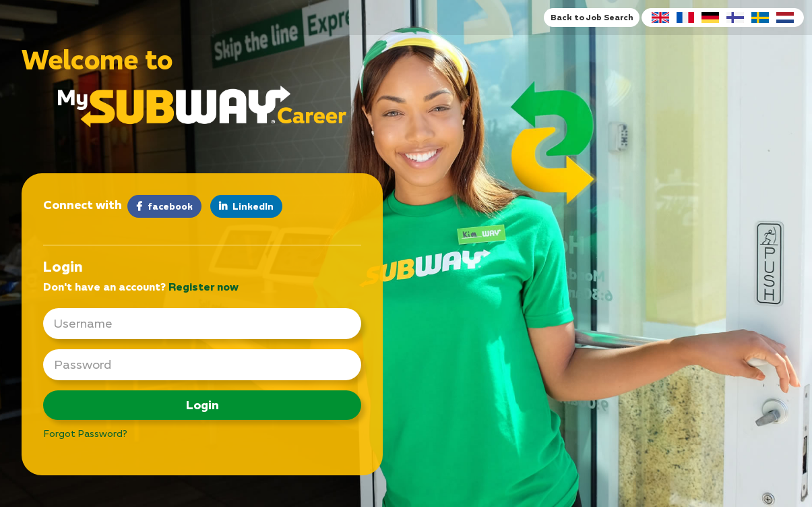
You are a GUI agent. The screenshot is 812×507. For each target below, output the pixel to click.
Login (202, 405)
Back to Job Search (592, 17)
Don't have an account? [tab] (141, 287)
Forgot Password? (85, 433)
